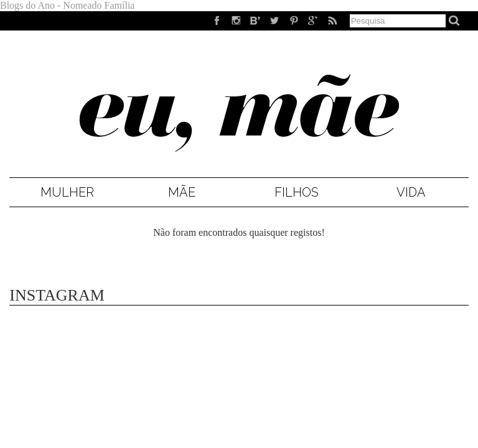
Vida (411, 192)
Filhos (297, 192)
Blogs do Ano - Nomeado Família (67, 5)
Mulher (67, 192)
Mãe (182, 192)
